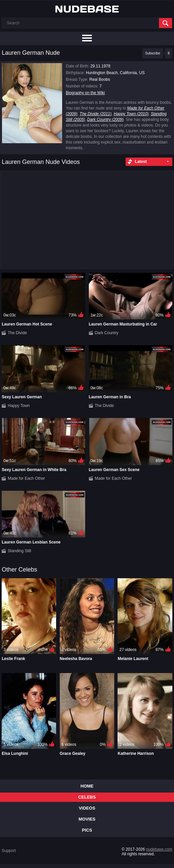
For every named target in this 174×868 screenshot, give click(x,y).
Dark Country (107, 333)
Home (87, 786)
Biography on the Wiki (85, 93)
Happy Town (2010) (131, 114)
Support (9, 851)
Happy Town (19, 406)
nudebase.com (159, 849)
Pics (87, 830)
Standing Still (19, 551)
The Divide (17, 333)
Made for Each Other (26, 478)
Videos (87, 808)
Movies (87, 819)
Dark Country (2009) (105, 120)
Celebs (87, 797)
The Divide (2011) (95, 114)
